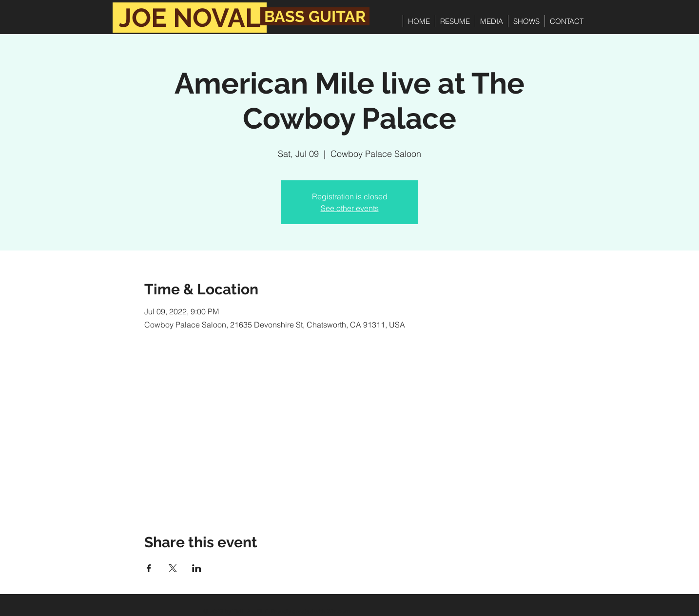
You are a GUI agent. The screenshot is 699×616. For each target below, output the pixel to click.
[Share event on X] (173, 568)
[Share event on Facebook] (149, 568)
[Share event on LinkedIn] (197, 568)
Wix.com (338, 611)
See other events (350, 208)
